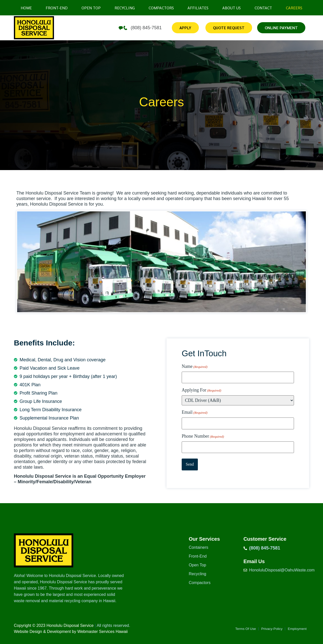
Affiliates (198, 8)
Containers (198, 547)
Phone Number (203, 433)
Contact (263, 8)
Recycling (125, 8)
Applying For (201, 389)
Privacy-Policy (266, 629)
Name (195, 367)
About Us (232, 8)
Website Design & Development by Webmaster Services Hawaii (71, 632)
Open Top (197, 565)
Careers (294, 8)
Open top (91, 8)
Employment (295, 629)
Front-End (57, 8)
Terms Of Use (236, 629)
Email (195, 411)
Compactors (161, 8)
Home (26, 8)
